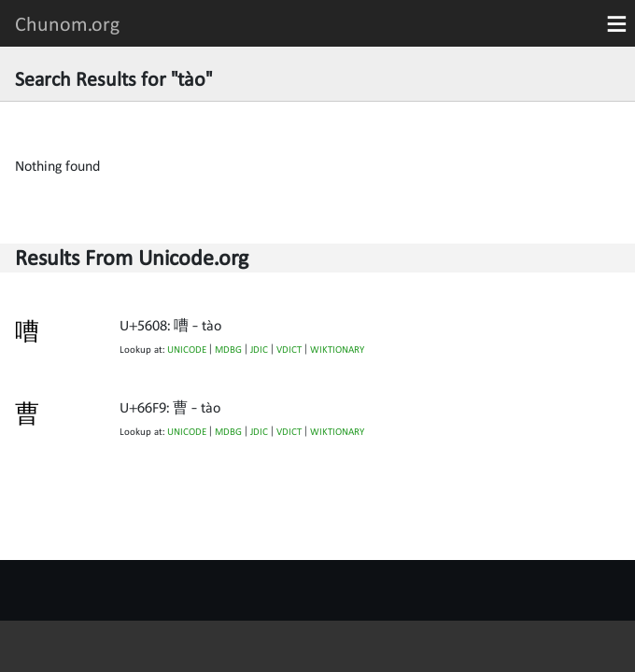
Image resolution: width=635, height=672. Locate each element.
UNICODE (187, 350)
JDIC (259, 350)
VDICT (289, 350)
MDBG (228, 350)
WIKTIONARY (337, 350)
